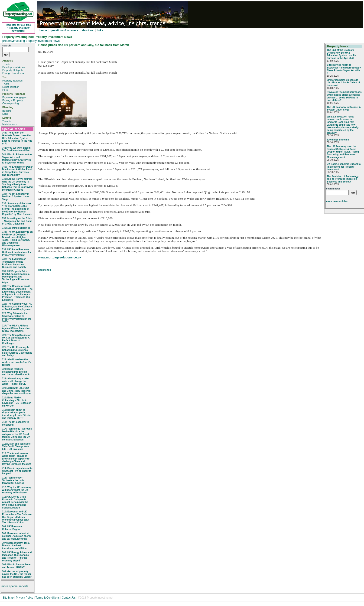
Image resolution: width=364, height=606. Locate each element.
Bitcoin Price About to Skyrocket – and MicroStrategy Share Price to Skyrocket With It (344, 69)
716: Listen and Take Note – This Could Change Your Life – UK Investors (17, 446)
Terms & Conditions (47, 598)
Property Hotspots (13, 70)
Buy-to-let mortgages (14, 97)
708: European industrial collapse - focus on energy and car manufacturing (17, 536)
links (100, 30)
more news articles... (338, 201)
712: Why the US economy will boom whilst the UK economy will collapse (17, 490)
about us (88, 30)
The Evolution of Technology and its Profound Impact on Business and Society (343, 179)
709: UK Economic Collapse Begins (12, 528)
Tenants (7, 121)
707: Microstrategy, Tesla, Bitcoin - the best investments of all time (16, 546)
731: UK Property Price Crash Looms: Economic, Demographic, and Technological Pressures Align (16, 277)
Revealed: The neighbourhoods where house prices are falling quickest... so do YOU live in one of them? (344, 96)
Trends (6, 64)
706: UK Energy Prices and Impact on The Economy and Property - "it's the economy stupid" (17, 557)
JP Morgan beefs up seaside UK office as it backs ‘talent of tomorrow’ (343, 83)
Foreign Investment (13, 73)
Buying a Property (13, 100)
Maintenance (10, 124)
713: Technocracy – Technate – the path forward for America (13, 480)
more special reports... (16, 586)
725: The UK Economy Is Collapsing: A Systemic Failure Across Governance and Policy (17, 351)
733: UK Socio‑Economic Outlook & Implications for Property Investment (17, 252)
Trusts (6, 84)
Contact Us (69, 598)
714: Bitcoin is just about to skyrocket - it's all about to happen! (17, 471)
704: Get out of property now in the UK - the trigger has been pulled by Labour (17, 574)
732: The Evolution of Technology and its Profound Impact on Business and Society (14, 263)
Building (7, 111)
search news (333, 189)
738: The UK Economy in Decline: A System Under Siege (16, 197)
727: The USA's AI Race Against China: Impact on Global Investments (16, 328)
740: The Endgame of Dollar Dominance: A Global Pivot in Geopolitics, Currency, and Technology (17, 171)
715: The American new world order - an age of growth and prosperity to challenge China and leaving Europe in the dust (17, 459)
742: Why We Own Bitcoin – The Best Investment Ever (17, 149)
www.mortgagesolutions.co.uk (60, 257)
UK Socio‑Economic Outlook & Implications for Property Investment (344, 167)
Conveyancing (11, 103)
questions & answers (65, 30)
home (43, 30)
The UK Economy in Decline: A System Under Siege (344, 109)
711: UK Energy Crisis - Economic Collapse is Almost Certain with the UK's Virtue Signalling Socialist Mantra (15, 502)
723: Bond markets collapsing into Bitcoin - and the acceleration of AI (16, 372)
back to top (45, 270)
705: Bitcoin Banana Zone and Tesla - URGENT (16, 566)
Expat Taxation (11, 87)
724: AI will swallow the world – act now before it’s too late (17, 362)
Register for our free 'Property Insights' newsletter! (18, 28)
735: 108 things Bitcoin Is (16, 228)
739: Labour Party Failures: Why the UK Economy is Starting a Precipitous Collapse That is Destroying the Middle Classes (17, 184)
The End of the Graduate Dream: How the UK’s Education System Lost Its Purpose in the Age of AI (341, 54)
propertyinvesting (14, 41)
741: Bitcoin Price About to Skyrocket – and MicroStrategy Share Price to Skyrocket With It (17, 159)
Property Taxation (12, 81)
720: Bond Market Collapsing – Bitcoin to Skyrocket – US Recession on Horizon (17, 402)
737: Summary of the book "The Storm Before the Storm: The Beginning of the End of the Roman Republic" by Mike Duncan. (17, 209)
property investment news (43, 41)
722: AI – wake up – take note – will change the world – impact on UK (15, 381)
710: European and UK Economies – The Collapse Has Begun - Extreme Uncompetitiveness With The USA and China (17, 517)
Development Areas (14, 67)
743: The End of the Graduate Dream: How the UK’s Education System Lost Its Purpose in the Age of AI (17, 138)
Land (5, 114)
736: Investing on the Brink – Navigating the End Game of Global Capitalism (17, 221)
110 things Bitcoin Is (338, 140)
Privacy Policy (25, 598)
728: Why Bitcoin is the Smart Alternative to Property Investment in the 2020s (17, 317)
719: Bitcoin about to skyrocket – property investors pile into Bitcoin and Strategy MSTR (16, 414)
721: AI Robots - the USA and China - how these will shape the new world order (17, 391)
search (6, 46)
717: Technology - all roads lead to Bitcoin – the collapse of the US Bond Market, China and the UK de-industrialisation (17, 434)
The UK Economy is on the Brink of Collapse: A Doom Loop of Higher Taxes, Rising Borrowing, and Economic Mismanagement (343, 152)
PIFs (5, 90)
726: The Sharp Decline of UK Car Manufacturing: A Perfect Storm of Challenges (16, 339)
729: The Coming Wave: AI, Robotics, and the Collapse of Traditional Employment (17, 306)
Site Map (8, 598)
